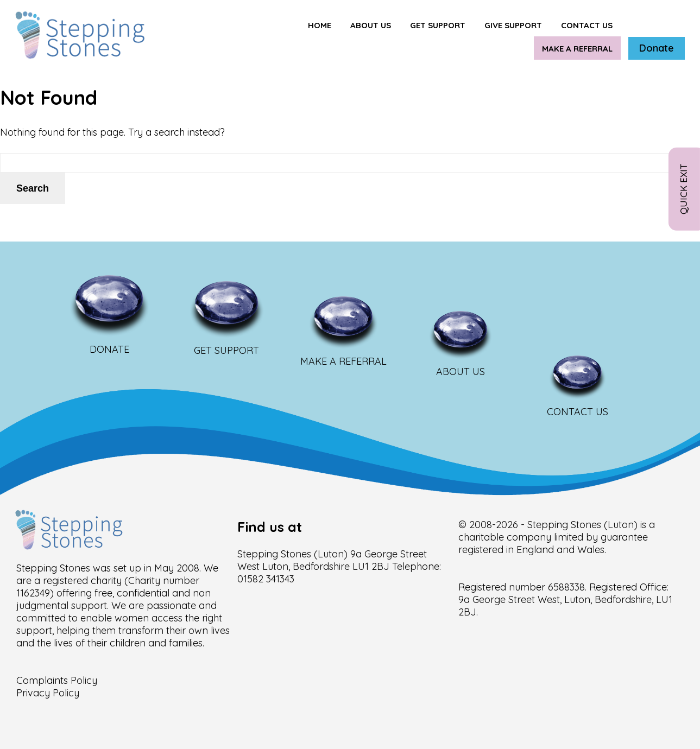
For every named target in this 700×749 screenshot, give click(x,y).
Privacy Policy (48, 693)
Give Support (513, 25)
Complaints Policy (57, 680)
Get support (438, 25)
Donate (657, 48)
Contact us (587, 25)
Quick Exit (683, 189)
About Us (371, 25)
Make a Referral (577, 49)
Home (320, 25)
